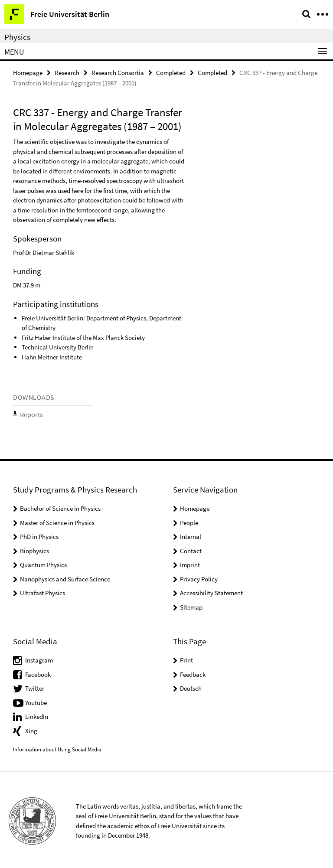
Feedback (193, 671)
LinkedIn (37, 714)
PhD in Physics (39, 534)
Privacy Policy (199, 576)
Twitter (35, 686)
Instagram (39, 658)
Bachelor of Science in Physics (60, 506)
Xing (31, 728)
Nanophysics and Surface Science (65, 576)
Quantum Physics (43, 562)
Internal (191, 534)
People (189, 520)
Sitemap (191, 604)
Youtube (36, 700)
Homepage (28, 72)
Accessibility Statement (211, 590)
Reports (29, 413)
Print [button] (186, 658)
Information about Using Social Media (57, 746)
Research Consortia (118, 72)
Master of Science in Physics (57, 520)
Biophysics (34, 548)
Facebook (38, 671)
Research (67, 72)
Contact (191, 548)
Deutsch (191, 686)
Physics (17, 37)
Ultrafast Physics (42, 590)
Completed (171, 72)
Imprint (190, 562)
